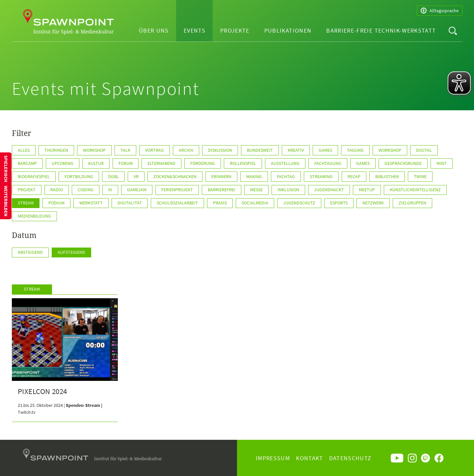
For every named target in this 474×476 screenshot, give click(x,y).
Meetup (367, 190)
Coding (86, 190)
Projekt (27, 190)
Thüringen (56, 150)
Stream (26, 203)
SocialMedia (255, 203)
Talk (125, 150)
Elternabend (161, 163)
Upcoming (63, 163)
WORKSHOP (390, 150)
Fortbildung (79, 176)
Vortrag (155, 150)
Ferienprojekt (177, 190)
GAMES (325, 150)
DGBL (113, 176)
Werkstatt (91, 203)
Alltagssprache (440, 11)
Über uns (154, 30)
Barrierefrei (222, 190)
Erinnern (221, 176)
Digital (424, 150)
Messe (256, 190)
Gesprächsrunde (403, 163)
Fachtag (286, 176)
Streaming (321, 176)
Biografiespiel (34, 176)
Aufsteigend (71, 252)
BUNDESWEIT (260, 150)
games (363, 163)
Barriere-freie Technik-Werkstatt (381, 30)
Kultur (96, 163)
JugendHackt (329, 190)
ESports (339, 203)
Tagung (355, 150)
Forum (126, 163)
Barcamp (27, 163)
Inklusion (288, 190)
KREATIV (296, 150)
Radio (57, 190)
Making (254, 176)
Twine (420, 176)
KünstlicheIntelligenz (415, 190)
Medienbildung (34, 216)
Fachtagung (328, 163)
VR (136, 176)
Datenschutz (350, 458)
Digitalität (130, 203)
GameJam (137, 190)
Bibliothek (387, 176)
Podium (56, 203)
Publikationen (288, 30)
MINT (442, 163)
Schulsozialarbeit (177, 203)
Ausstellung (285, 163)
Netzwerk (373, 203)
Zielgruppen (412, 203)
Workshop (94, 150)
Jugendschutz (299, 203)
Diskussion (220, 150)
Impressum (273, 458)
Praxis (220, 203)
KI (110, 190)
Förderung (203, 163)
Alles (24, 150)
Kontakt (309, 458)
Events (195, 30)
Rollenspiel (243, 163)
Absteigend (30, 252)
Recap (354, 176)
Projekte (235, 30)
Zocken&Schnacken (175, 176)
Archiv (186, 150)
